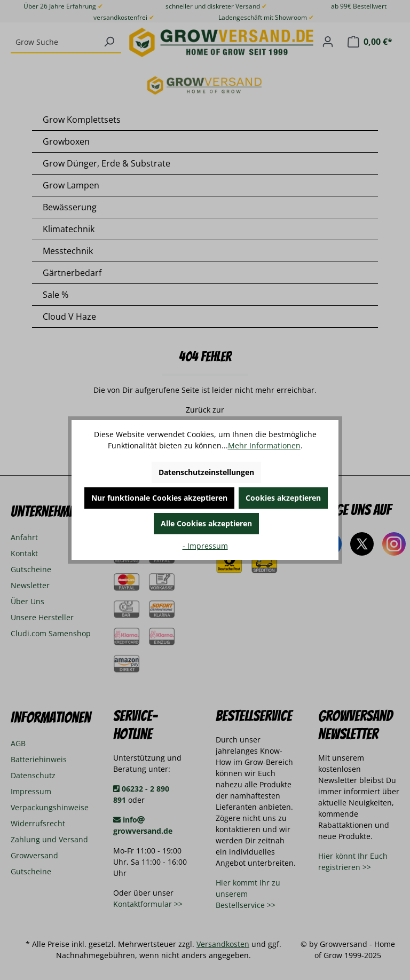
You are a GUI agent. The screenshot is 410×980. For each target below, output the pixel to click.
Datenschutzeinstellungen (206, 472)
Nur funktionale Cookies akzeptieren (159, 498)
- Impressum (205, 546)
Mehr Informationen (264, 445)
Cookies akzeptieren (283, 498)
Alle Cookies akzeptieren (206, 523)
